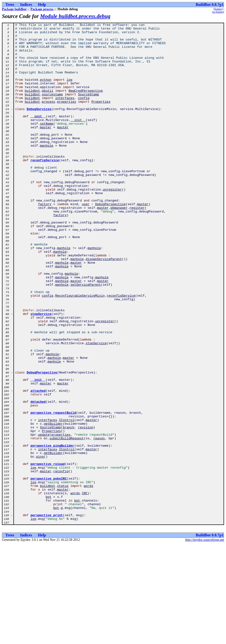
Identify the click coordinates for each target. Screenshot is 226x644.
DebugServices (39, 126)
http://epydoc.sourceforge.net (205, 640)
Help (42, 5)
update (44, 517)
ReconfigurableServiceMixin (80, 350)
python (46, 91)
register (137, 245)
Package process (42, 9)
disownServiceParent (104, 306)
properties (67, 118)
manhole (47, 170)
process (49, 118)
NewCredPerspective (86, 104)
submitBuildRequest (67, 522)
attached (38, 464)
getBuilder (53, 504)
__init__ (38, 135)
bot (48, 592)
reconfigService (45, 188)
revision (86, 508)
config (84, 113)
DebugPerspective (110, 241)
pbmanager (119, 245)
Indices (26, 5)
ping (40, 543)
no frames (218, 12)
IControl (67, 500)
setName (47, 144)
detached (38, 478)
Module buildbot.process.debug (75, 16)
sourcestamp (52, 109)
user (86, 241)
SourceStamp (89, 109)
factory (45, 241)
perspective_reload (48, 552)
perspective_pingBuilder (52, 530)
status (63, 579)
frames (218, 9)
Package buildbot (14, 9)
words (88, 579)
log (69, 91)
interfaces (65, 113)
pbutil (48, 104)
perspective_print (47, 614)
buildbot (32, 104)
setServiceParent (86, 337)
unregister (112, 223)
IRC (85, 587)
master (46, 148)
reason (99, 522)
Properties (101, 118)
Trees (10, 5)
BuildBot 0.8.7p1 (210, 5)
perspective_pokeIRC (49, 570)
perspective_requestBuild (53, 491)
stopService (41, 372)
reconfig (61, 561)
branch (68, 508)
